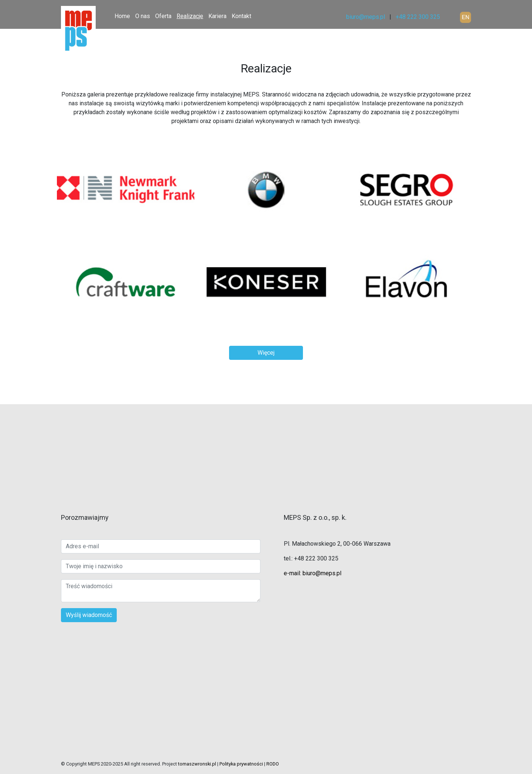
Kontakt (241, 16)
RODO (273, 764)
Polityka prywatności (241, 764)
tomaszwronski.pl (197, 764)
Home (122, 16)
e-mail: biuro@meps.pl (313, 573)
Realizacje (190, 16)
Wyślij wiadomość (89, 615)
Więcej (266, 353)
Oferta (163, 16)
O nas (143, 16)
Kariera (217, 16)
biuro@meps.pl (366, 17)
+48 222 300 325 (418, 17)
